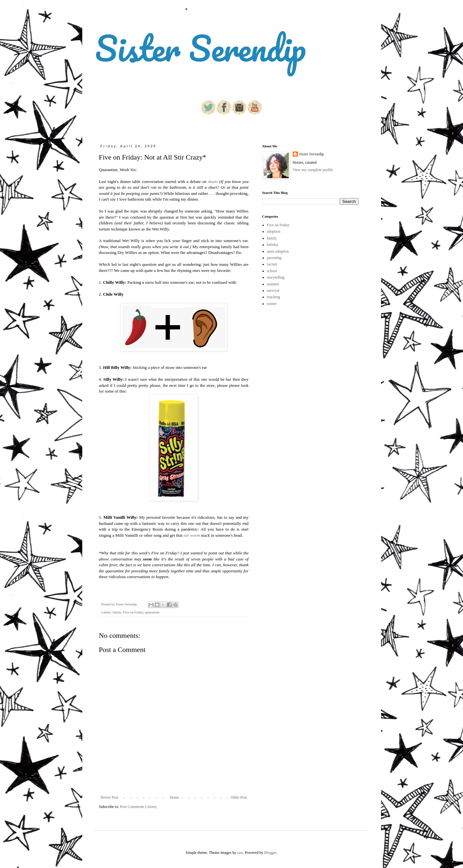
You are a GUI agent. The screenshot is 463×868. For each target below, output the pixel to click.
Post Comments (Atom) (138, 807)
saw (240, 853)
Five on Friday (133, 612)
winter (272, 304)
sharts (213, 182)
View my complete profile (313, 170)
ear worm (192, 535)
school (272, 271)
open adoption (278, 251)
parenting (274, 258)
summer (273, 284)
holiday (273, 245)
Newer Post (110, 797)
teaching (274, 297)
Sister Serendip (200, 48)
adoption (274, 231)
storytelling (276, 277)
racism (272, 264)
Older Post (239, 797)
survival (273, 291)
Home (174, 797)
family (117, 612)
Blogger (270, 853)
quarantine (152, 612)
